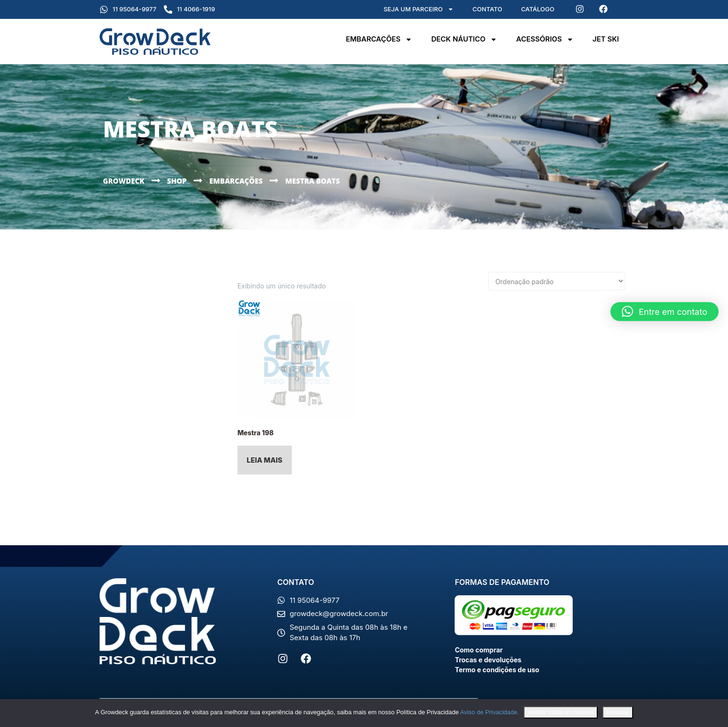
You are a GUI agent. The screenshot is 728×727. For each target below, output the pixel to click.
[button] (665, 312)
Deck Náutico (464, 39)
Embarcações (379, 39)
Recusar (618, 712)
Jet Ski (606, 39)
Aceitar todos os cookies (561, 712)
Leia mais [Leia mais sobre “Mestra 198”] (265, 461)
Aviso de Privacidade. (490, 712)
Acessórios (545, 39)
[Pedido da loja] (557, 281)
